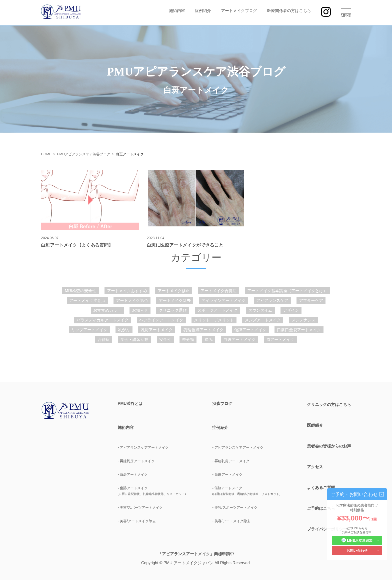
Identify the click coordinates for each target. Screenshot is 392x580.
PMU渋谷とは (130, 404)
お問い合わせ (357, 550)
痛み (209, 340)
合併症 (104, 340)
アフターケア (311, 301)
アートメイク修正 (174, 291)
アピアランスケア (272, 301)
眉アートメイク (280, 340)
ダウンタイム (260, 310)
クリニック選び (173, 310)
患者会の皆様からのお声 (329, 446)
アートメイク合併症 (218, 291)
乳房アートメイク (157, 330)
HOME (46, 154)
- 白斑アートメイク (133, 474)
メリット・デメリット (214, 320)
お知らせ (140, 310)
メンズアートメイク (263, 320)
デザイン (291, 310)
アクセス (315, 467)
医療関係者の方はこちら (289, 11)
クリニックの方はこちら (329, 405)
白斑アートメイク (239, 340)
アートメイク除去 (175, 301)
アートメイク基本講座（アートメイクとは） (287, 291)
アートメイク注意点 (87, 301)
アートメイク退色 (132, 301)
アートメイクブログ (239, 11)
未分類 (188, 340)
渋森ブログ (222, 404)
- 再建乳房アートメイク (136, 461)
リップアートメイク (89, 330)
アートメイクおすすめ (127, 291)
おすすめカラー (107, 310)
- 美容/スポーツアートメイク (140, 507)
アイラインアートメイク (223, 301)
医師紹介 (315, 425)
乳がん (124, 330)
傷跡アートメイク (250, 330)
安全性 (165, 340)
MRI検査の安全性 (80, 291)
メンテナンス (303, 320)
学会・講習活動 (134, 340)
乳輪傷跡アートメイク (203, 330)
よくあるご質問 (321, 488)
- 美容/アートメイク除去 (137, 521)
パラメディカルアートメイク (102, 320)
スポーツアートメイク (217, 310)
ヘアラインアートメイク (161, 320)
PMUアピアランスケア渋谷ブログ (84, 154)
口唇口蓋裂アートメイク (299, 330)
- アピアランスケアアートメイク (143, 447)
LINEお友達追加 (357, 541)
